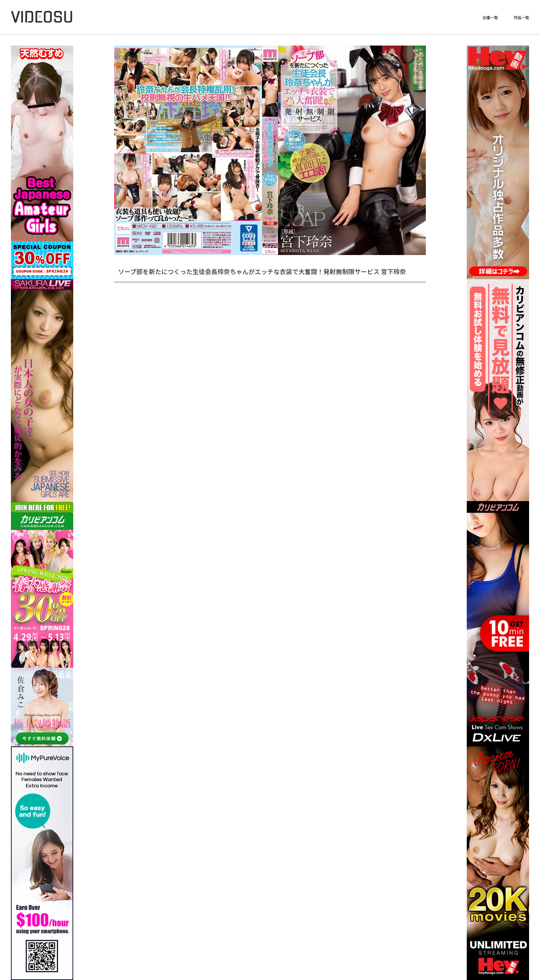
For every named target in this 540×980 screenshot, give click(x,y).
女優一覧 (490, 18)
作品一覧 (521, 18)
